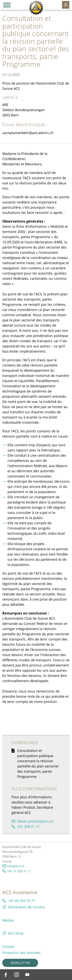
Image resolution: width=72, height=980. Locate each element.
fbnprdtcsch (35, 821)
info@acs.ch (16, 866)
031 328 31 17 (28, 826)
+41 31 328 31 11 (19, 871)
